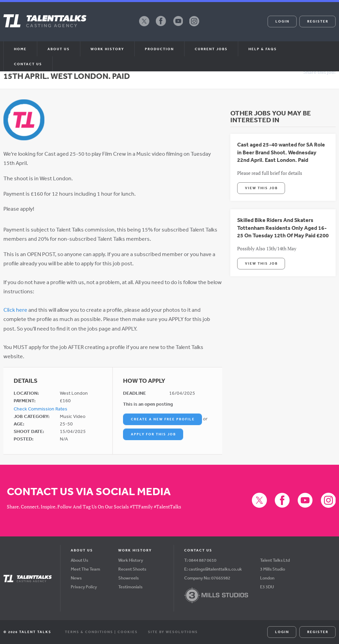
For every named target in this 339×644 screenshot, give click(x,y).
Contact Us (28, 64)
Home (20, 49)
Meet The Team (85, 569)
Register (318, 21)
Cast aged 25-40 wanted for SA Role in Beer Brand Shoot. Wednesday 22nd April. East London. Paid (281, 152)
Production (159, 49)
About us (59, 49)
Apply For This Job (153, 434)
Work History (107, 49)
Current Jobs (211, 49)
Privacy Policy (84, 587)
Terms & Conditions (89, 632)
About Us (79, 560)
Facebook (161, 26)
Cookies (128, 632)
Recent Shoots (132, 569)
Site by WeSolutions (173, 632)
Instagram (194, 26)
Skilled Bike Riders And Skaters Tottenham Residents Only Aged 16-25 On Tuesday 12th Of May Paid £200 (283, 228)
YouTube (178, 26)
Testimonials (130, 587)
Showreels (128, 578)
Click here (15, 310)
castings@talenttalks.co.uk (215, 569)
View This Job (261, 188)
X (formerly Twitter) (144, 26)
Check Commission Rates (40, 409)
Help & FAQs (263, 49)
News (76, 578)
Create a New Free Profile (163, 419)
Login (282, 21)
